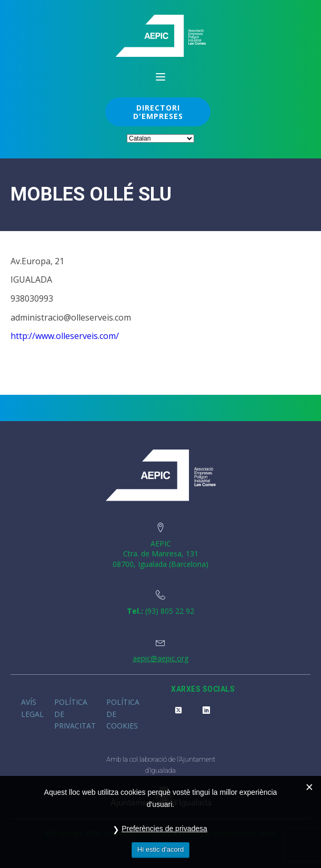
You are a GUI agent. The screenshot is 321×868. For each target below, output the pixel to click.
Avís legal (32, 708)
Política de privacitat (75, 714)
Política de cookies (123, 714)
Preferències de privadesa (164, 829)
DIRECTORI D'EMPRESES (158, 112)
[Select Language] (160, 138)
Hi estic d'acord (160, 849)
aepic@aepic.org (160, 658)
